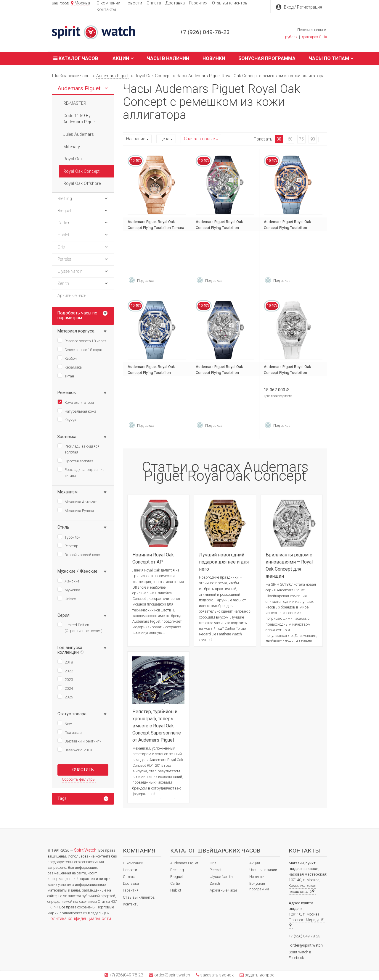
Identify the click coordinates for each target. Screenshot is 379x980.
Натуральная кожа (77, 411)
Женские (68, 581)
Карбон (67, 358)
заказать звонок (216, 975)
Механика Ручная (76, 510)
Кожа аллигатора (76, 402)
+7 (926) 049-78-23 (205, 32)
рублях (291, 37)
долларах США (314, 37)
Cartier (176, 883)
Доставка (175, 3)
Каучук (67, 419)
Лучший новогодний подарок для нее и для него (224, 562)
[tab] (83, 799)
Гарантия (198, 3)
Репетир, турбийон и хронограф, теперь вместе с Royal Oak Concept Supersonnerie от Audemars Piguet (157, 726)
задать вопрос (259, 975)
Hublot (176, 890)
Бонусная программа (267, 58)
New (65, 723)
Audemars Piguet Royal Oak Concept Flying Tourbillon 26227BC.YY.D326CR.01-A (219, 228)
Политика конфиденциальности (79, 919)
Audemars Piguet (184, 863)
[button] (106, 88)
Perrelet (216, 870)
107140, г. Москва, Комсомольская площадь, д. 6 (305, 885)
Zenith (215, 883)
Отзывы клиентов (230, 3)
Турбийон (69, 537)
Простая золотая (75, 461)
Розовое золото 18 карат (82, 340)
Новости (133, 3)
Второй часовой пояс (79, 554)
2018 (65, 662)
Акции (123, 58)
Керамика (70, 367)
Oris (213, 863)
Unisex (67, 598)
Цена (164, 139)
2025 (65, 697)
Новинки (214, 58)
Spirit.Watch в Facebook (300, 955)
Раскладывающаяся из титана (81, 472)
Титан (66, 376)
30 (279, 139)
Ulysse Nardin (221, 877)
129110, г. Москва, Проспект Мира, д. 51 (307, 919)
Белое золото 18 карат (80, 349)
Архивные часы (223, 890)
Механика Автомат (77, 501)
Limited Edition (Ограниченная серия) (80, 628)
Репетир (68, 545)
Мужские (69, 590)
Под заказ (70, 732)
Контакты (106, 10)
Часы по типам (331, 58)
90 (313, 139)
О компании (108, 3)
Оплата (154, 3)
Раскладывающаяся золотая (78, 449)
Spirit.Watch (85, 850)
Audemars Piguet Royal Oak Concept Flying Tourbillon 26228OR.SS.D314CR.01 (287, 228)
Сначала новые (199, 139)
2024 (65, 688)
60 (290, 139)
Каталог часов (75, 58)
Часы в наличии (168, 58)
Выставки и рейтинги (80, 741)
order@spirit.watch (306, 945)
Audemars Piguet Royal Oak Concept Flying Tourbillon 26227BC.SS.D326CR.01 (219, 373)
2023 (65, 679)
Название (136, 139)
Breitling (177, 870)
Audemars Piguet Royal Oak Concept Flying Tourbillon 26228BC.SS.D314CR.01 (151, 373)
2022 (65, 671)
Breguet (177, 877)
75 (301, 139)
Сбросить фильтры (79, 779)
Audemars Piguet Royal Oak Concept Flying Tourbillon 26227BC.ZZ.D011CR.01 (287, 373)
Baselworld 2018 (75, 750)
